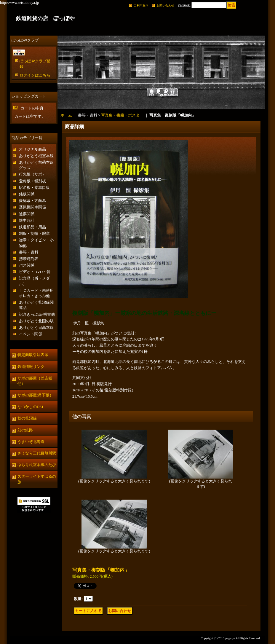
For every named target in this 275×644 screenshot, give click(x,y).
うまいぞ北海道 (31, 442)
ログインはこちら (35, 75)
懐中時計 (27, 220)
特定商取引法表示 (33, 355)
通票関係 (27, 214)
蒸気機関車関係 (32, 207)
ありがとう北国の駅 (36, 321)
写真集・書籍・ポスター (122, 115)
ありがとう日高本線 (36, 327)
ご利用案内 (141, 5)
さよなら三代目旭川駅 (37, 453)
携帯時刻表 (29, 259)
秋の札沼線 (27, 418)
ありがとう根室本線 (36, 156)
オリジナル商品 (32, 149)
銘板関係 (27, 194)
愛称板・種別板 (32, 181)
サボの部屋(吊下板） (35, 395)
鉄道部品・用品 (32, 227)
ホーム (66, 115)
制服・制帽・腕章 (34, 233)
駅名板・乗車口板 (34, 188)
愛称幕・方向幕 (32, 201)
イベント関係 (31, 334)
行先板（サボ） (32, 174)
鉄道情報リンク (31, 367)
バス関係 (27, 265)
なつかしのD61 (30, 407)
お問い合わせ (165, 5)
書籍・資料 (29, 252)
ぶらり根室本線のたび (37, 465)
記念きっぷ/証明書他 (37, 314)
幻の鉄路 (25, 430)
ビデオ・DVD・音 (35, 272)
